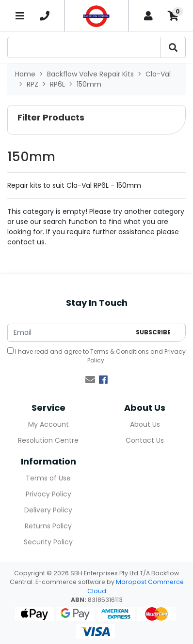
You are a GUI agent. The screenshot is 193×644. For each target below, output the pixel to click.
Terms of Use (48, 478)
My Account (48, 424)
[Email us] (90, 380)
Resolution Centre (48, 440)
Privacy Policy (48, 494)
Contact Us (145, 440)
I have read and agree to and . (96, 356)
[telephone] (44, 16)
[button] (96, 120)
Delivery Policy (48, 510)
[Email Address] (69, 333)
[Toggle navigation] (20, 16)
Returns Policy (48, 526)
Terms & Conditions (120, 352)
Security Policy (48, 542)
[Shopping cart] (173, 16)
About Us (145, 424)
